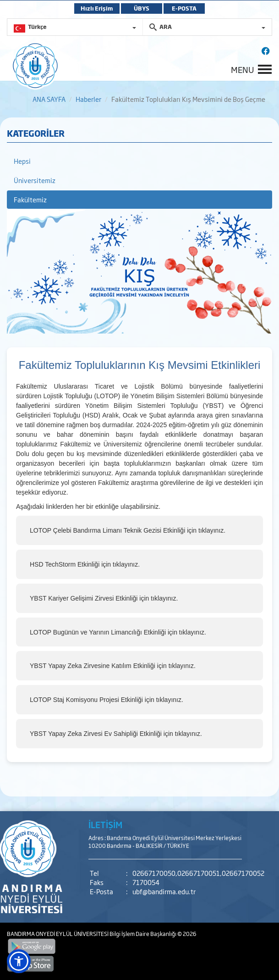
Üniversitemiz (35, 180)
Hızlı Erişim (97, 8)
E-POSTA (184, 8)
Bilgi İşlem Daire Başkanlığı (143, 934)
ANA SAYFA (49, 99)
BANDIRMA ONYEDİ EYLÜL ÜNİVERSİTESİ (58, 934)
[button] (19, 961)
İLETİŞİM (105, 824)
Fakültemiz (30, 199)
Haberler (88, 99)
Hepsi (22, 161)
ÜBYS (142, 8)
